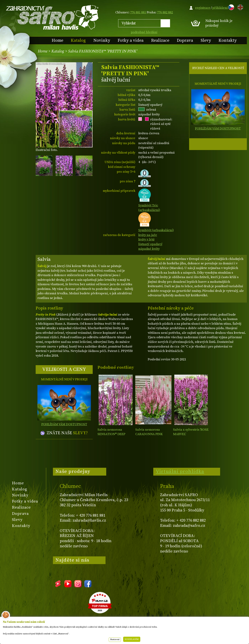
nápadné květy (149, 249)
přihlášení (220, 8)
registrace (203, 8)
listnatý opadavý (150, 244)
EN (240, 7)
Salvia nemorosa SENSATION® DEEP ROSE (111, 434)
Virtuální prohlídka (180, 471)
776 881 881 (138, 12)
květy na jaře (148, 235)
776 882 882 (165, 12)
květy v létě (146, 239)
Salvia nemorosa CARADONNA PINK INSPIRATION (149, 434)
